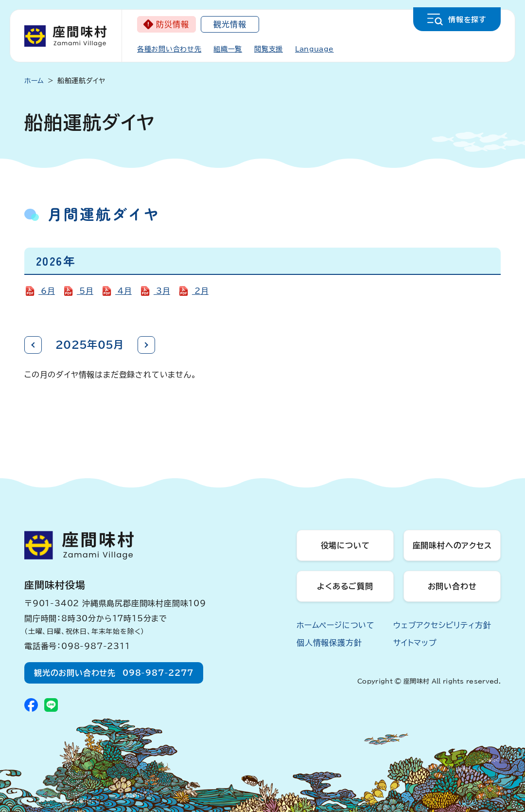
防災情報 (172, 24)
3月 (162, 291)
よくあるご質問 (345, 586)
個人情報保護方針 (329, 643)
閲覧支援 (269, 49)
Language (315, 49)
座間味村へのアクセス (452, 545)
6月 (47, 291)
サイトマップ (415, 643)
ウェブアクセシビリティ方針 (442, 625)
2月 (200, 291)
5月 (85, 291)
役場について (345, 545)
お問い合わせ (452, 586)
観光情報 (230, 24)
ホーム (34, 81)
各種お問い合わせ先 (169, 49)
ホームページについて (336, 625)
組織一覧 (228, 49)
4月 (123, 291)
